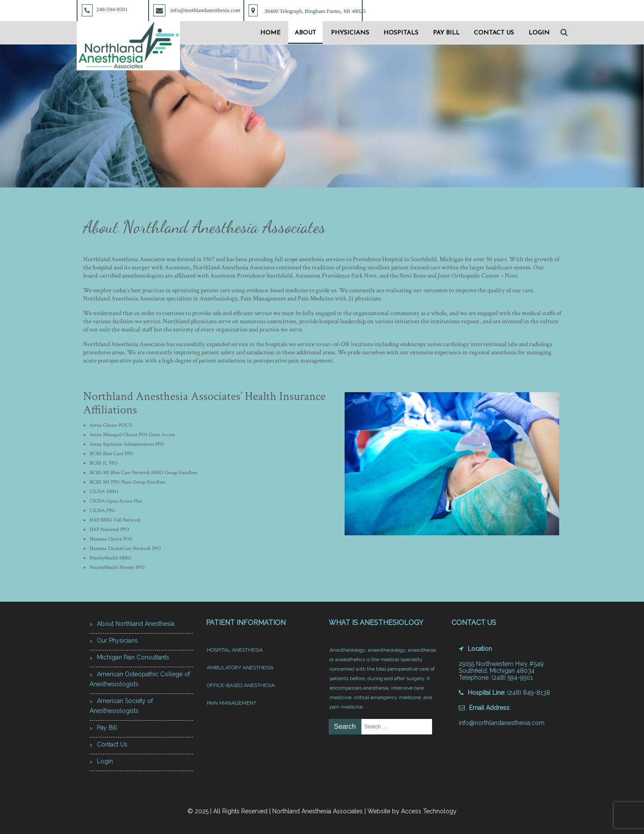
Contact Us (494, 33)
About (305, 33)
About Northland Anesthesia (136, 624)
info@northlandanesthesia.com (502, 723)
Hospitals (401, 33)
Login (539, 33)
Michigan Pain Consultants (133, 657)
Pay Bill (446, 33)
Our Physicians (117, 640)
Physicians (350, 33)
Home (270, 33)
